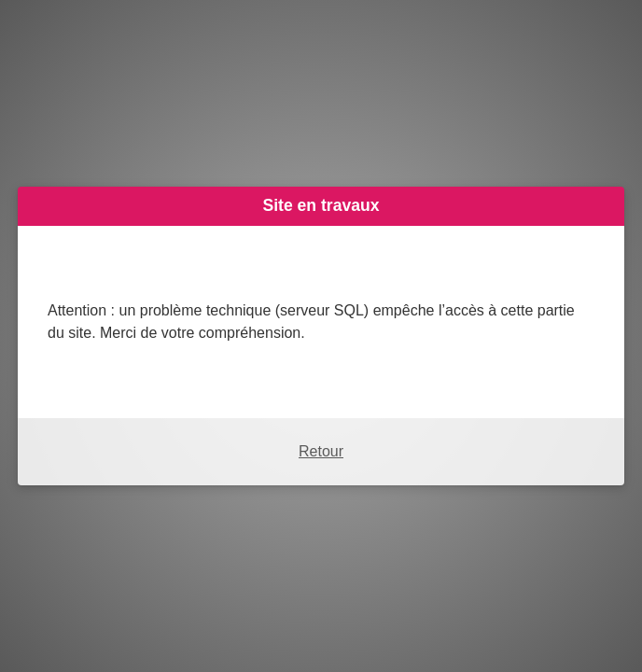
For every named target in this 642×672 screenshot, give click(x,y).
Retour (321, 451)
